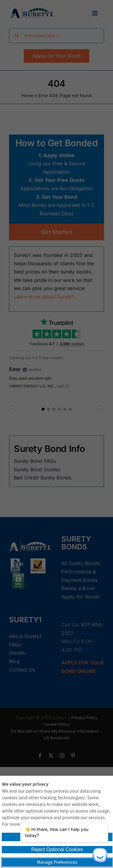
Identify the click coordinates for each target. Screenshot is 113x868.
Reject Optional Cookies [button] (57, 849)
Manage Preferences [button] (57, 862)
